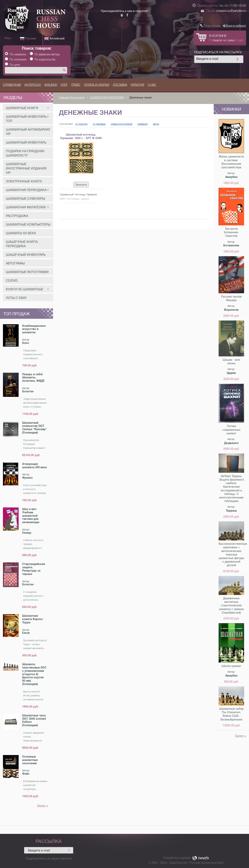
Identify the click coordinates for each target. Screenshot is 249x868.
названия (143, 124)
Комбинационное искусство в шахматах (34, 329)
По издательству (45, 59)
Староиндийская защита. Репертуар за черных (34, 569)
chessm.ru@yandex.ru (231, 11)
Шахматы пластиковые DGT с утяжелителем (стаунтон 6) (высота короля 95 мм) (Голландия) (34, 674)
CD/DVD (12, 281)
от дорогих (81, 124)
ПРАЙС (76, 85)
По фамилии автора (47, 54)
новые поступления (122, 124)
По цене (15, 65)
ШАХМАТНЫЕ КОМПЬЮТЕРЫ (28, 225)
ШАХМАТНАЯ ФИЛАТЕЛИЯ (27, 207)
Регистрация (210, 26)
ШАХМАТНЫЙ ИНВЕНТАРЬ (26, 143)
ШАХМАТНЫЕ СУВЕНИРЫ (26, 199)
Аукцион (51, 85)
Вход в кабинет (234, 26)
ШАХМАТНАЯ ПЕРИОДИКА (27, 190)
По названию (18, 54)
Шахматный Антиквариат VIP (28, 132)
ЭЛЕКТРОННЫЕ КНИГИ (24, 181)
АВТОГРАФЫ (15, 263)
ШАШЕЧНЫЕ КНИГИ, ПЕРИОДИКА (22, 244)
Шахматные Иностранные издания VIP (26, 168)
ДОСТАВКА (120, 85)
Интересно (33, 85)
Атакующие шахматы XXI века (34, 466)
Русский (28, 38)
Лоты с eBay (16, 298)
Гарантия (137, 85)
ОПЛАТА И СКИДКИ (97, 85)
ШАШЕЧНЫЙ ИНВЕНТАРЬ (26, 255)
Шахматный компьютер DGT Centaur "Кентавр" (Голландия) (35, 428)
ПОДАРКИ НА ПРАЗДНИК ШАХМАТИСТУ (25, 153)
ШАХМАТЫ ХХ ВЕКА (21, 233)
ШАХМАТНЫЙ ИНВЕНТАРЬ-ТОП (27, 119)
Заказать (81, 185)
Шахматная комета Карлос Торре (33, 619)
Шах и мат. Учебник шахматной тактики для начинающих (31, 516)
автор (156, 124)
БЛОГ (64, 85)
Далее (43, 806)
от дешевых (99, 124)
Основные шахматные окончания (30, 760)
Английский (54, 38)
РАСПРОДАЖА (17, 216)
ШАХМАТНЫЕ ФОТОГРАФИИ (27, 272)
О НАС (152, 85)
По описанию (18, 59)
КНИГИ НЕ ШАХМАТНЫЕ (27, 289)
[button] (194, 20)
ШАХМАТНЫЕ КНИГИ (27, 108)
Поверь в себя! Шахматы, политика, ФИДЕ (33, 378)
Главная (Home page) (72, 97)
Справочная (12, 85)
